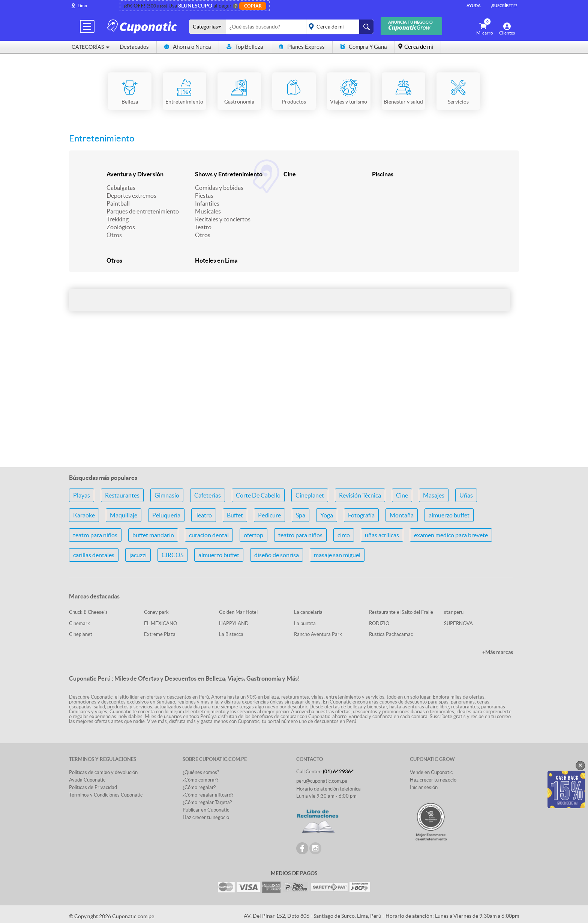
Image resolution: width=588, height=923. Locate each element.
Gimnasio (167, 495)
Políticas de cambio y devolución (103, 772)
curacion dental (209, 535)
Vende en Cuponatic (431, 772)
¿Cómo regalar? (199, 787)
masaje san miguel (337, 555)
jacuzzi (138, 555)
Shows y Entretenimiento (229, 174)
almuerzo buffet (449, 515)
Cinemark (79, 623)
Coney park (156, 612)
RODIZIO (379, 623)
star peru (454, 612)
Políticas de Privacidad (93, 787)
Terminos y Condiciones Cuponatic (106, 795)
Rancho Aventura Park (318, 634)
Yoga (327, 515)
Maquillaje (124, 515)
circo (344, 535)
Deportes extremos (131, 195)
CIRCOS (172, 555)
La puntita (305, 623)
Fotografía (361, 515)
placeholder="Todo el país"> (338, 27)
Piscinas (383, 174)
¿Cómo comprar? (200, 780)
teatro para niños (95, 535)
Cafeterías (208, 495)
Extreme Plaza (160, 634)
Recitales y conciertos (223, 219)
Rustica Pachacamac (391, 634)
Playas (82, 495)
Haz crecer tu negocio (206, 817)
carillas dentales (94, 555)
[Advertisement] (294, 402)
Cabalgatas (121, 188)
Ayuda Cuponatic (87, 780)
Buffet (235, 515)
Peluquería (166, 515)
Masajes (434, 495)
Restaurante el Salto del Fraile (401, 612)
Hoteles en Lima (216, 260)
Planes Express (302, 47)
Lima (82, 5)
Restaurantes (122, 495)
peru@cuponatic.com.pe (322, 781)
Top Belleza (245, 47)
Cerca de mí (419, 47)
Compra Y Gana (364, 47)
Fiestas (204, 195)
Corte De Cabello (258, 495)
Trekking (118, 219)
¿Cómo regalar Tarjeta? (207, 802)
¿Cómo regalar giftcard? (208, 795)
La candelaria (308, 612)
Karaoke (84, 515)
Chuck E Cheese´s (88, 612)
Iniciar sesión (424, 787)
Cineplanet (310, 495)
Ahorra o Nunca (188, 47)
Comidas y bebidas (219, 188)
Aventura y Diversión (135, 174)
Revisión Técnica (360, 495)
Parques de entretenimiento (143, 211)
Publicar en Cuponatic (206, 810)
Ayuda (474, 6)
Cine (290, 174)
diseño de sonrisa (277, 555)
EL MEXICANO (160, 623)
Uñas (466, 495)
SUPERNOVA (458, 623)
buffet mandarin (153, 535)
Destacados (134, 47)
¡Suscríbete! (504, 6)
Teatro (203, 227)
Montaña (402, 515)
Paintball (118, 203)
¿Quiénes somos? (201, 772)
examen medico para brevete (451, 535)
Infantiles (207, 203)
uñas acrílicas (382, 535)
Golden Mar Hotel (238, 612)
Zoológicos (121, 227)
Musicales (208, 211)
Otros (114, 235)
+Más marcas (498, 652)
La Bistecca (231, 634)
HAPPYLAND (234, 623)
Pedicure (269, 515)
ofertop (253, 535)
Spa (301, 515)
